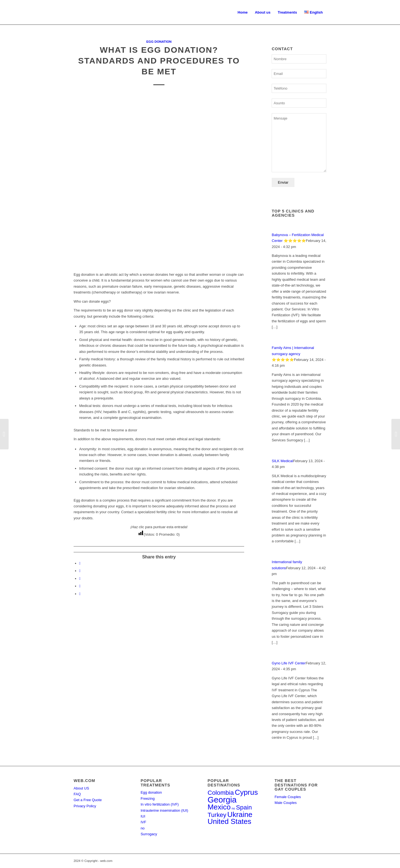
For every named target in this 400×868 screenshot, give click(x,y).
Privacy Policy (85, 806)
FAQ (77, 794)
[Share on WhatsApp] (80, 579)
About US (81, 788)
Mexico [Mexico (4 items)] (219, 807)
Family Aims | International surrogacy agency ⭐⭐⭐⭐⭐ (293, 354)
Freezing (148, 799)
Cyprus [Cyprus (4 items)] (246, 792)
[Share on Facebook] (80, 563)
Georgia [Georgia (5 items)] (222, 800)
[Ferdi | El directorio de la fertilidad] (74, 12)
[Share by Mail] (80, 594)
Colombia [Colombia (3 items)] (221, 793)
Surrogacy (149, 834)
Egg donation (159, 41)
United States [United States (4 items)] (229, 821)
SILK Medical (282, 461)
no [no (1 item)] (233, 808)
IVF (143, 822)
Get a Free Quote (88, 800)
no (142, 828)
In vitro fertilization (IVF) (160, 804)
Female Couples (288, 797)
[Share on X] (80, 571)
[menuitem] (242, 12)
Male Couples (286, 803)
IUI (143, 816)
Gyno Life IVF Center (289, 663)
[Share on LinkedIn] (80, 586)
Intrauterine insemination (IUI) (164, 810)
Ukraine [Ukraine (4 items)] (240, 814)
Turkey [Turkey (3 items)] (217, 815)
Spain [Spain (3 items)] (244, 807)
